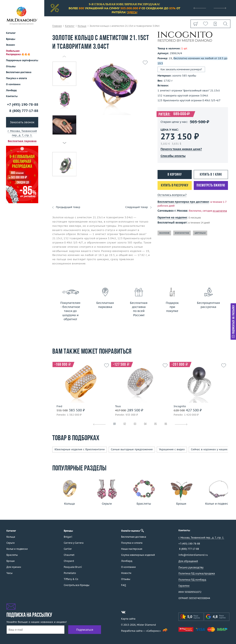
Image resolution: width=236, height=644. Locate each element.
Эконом (10, 45)
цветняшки (200, 233)
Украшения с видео (172, 449)
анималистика (182, 233)
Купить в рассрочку (175, 186)
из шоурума (220, 211)
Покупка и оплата (16, 78)
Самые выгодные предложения (132, 449)
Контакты (12, 96)
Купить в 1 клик (211, 175)
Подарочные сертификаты (22, 60)
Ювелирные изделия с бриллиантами (80, 449)
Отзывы (11, 66)
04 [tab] (145, 424)
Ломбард (11, 90)
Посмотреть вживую (211, 186)
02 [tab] (125, 424)
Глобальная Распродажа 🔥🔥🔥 (18, 53)
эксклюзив (164, 233)
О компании (13, 84)
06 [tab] (166, 424)
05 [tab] (156, 424)
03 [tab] (135, 424)
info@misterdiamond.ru (193, 555)
